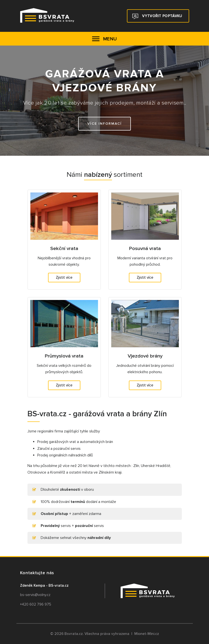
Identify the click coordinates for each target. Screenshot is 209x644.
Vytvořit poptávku (157, 16)
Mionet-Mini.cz (147, 634)
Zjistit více (64, 278)
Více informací (104, 124)
